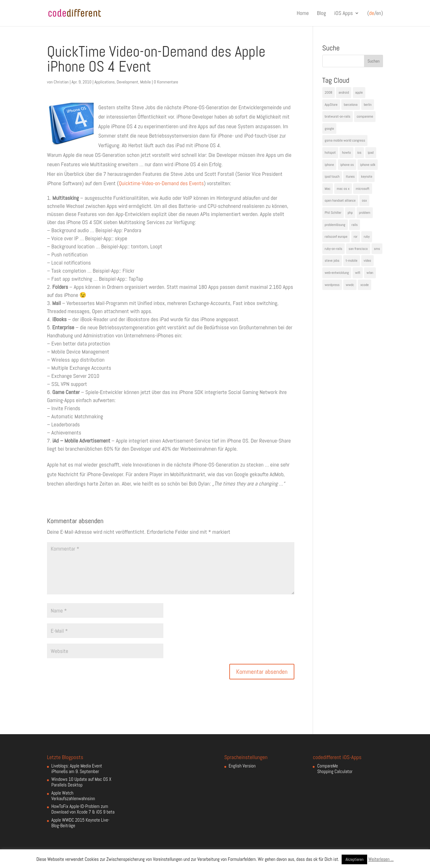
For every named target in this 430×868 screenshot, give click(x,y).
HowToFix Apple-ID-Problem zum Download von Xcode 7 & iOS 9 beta (83, 809)
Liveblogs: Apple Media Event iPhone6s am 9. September (77, 769)
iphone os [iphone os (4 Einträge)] (347, 165)
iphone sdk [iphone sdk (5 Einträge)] (368, 165)
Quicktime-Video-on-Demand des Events (161, 183)
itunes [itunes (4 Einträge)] (350, 176)
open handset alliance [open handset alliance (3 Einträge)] (340, 200)
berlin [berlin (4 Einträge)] (368, 105)
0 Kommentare (166, 82)
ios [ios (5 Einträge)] (359, 152)
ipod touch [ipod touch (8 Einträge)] (332, 176)
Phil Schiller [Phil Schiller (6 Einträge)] (333, 213)
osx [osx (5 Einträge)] (364, 200)
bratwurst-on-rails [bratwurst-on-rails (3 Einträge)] (338, 116)
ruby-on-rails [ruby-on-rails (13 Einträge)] (334, 249)
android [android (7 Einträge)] (344, 92)
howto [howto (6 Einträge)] (346, 152)
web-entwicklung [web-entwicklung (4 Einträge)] (337, 273)
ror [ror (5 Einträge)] (356, 237)
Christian (61, 82)
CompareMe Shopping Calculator (335, 769)
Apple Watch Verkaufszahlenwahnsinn (73, 796)
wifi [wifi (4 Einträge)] (358, 273)
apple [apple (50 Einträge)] (359, 92)
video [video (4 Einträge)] (367, 260)
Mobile (145, 82)
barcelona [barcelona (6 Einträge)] (351, 105)
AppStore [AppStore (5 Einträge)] (331, 105)
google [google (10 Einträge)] (330, 129)
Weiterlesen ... (381, 859)
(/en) (375, 13)
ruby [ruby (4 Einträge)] (367, 237)
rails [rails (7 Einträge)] (355, 225)
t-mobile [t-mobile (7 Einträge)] (352, 260)
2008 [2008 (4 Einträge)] (329, 92)
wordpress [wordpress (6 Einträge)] (332, 285)
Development (127, 82)
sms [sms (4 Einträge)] (377, 249)
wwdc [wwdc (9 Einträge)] (350, 285)
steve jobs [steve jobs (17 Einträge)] (332, 260)
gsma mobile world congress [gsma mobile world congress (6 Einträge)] (345, 140)
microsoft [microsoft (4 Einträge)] (362, 189)
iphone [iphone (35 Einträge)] (330, 165)
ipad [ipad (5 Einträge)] (371, 152)
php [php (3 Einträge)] (350, 213)
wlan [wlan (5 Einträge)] (370, 273)
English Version (242, 766)
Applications (105, 82)
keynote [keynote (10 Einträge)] (367, 176)
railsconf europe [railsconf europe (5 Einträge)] (336, 237)
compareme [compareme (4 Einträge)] (365, 116)
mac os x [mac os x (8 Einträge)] (343, 189)
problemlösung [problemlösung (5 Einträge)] (335, 225)
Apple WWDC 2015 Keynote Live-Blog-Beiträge (80, 823)
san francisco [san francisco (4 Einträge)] (358, 249)
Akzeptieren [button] (354, 859)
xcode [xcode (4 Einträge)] (365, 285)
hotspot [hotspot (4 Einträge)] (330, 152)
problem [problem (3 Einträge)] (365, 213)
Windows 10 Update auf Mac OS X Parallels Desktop (81, 782)
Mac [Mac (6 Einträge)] (328, 189)
